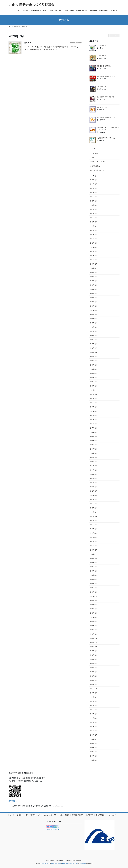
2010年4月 (93, 579)
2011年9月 (93, 520)
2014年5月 (93, 474)
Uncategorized (95, 153)
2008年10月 (94, 647)
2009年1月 (93, 634)
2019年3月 (93, 340)
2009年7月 (93, 609)
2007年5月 (93, 718)
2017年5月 (93, 411)
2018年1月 (93, 386)
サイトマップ (111, 815)
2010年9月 (93, 563)
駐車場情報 (12, 801)
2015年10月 (94, 457)
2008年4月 (93, 672)
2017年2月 (93, 424)
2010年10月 (94, 558)
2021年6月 (93, 239)
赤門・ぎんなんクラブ (97, 170)
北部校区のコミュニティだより (107, 138)
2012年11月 (94, 491)
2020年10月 (94, 268)
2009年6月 (93, 613)
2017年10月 (94, 394)
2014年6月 (93, 470)
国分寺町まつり (102, 107)
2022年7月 (93, 197)
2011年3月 (93, 541)
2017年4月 (93, 415)
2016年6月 (93, 453)
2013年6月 (93, 478)
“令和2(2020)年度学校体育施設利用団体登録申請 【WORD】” (52, 47)
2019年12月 (94, 310)
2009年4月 (93, 621)
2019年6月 (93, 327)
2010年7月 (93, 567)
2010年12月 (94, 550)
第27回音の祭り (102, 87)
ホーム (12, 815)
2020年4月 (93, 293)
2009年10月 (94, 600)
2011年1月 (93, 546)
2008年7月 (93, 659)
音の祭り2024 (102, 56)
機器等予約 (90, 815)
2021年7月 (93, 235)
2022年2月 (93, 213)
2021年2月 (93, 256)
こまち (92, 157)
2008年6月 (93, 663)
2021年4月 (93, 247)
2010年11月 (94, 554)
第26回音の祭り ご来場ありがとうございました (108, 129)
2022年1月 (93, 218)
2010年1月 (93, 592)
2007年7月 (93, 710)
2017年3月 (93, 420)
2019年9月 (93, 319)
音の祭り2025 (102, 45)
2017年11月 (94, 390)
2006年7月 (93, 752)
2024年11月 (94, 184)
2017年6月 (93, 407)
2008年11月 (94, 642)
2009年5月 (93, 617)
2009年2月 (93, 630)
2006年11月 (94, 735)
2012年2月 (93, 508)
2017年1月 (93, 428)
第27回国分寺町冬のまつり (106, 97)
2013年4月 (93, 483)
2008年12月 (94, 638)
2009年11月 (94, 596)
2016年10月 (94, 436)
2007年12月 (94, 689)
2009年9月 (93, 605)
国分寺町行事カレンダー (33, 815)
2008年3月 (93, 676)
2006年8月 (93, 748)
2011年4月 (93, 537)
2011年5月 (93, 533)
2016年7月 (93, 449)
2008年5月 (93, 668)
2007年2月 (93, 727)
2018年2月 (93, 382)
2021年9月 (93, 230)
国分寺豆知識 (100, 815)
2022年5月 (93, 201)
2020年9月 (93, 272)
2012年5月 (93, 499)
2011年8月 (93, 525)
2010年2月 (93, 588)
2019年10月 (94, 314)
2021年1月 (93, 260)
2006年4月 (93, 760)
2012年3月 (93, 504)
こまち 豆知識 (64, 815)
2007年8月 (93, 705)
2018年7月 (93, 361)
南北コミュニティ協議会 (98, 162)
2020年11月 (94, 264)
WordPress (45, 863)
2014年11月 (94, 466)
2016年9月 (93, 441)
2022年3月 (93, 209)
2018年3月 (93, 378)
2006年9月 (93, 743)
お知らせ (20, 815)
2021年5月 (93, 243)
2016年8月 (93, 445)
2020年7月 (93, 281)
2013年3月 (93, 487)
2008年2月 (93, 680)
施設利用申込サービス (54, 829)
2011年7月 (93, 529)
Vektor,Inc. (83, 863)
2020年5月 (93, 289)
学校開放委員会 (76, 43)
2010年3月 (93, 583)
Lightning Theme (56, 863)
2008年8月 (93, 655)
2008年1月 (93, 684)
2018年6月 (93, 365)
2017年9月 (93, 398)
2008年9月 (93, 651)
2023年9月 (93, 188)
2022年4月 (93, 205)
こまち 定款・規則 (50, 815)
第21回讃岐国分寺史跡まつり (106, 117)
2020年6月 (93, 285)
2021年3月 (93, 251)
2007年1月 (93, 731)
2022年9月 (93, 193)
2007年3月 (93, 722)
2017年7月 (93, 403)
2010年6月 (93, 571)
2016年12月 (94, 432)
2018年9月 (93, 356)
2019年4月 (93, 335)
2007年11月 (94, 693)
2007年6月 (93, 714)
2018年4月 (93, 373)
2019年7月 (93, 323)
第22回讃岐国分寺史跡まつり (106, 76)
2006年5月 (93, 756)
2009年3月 (93, 626)
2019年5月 (93, 331)
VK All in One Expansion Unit (70, 863)
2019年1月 (93, 344)
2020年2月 (93, 302)
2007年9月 (93, 701)
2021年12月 (94, 222)
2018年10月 (94, 352)
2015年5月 (93, 462)
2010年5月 (93, 575)
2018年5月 (93, 369)
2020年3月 (93, 298)
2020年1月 (93, 306)
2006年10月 (94, 739)
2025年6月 (93, 180)
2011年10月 (94, 516)
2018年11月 (94, 348)
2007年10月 (94, 697)
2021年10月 (94, 226)
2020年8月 (93, 277)
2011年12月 (94, 512)
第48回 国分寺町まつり (105, 66)
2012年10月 (94, 495)
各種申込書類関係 (78, 815)
